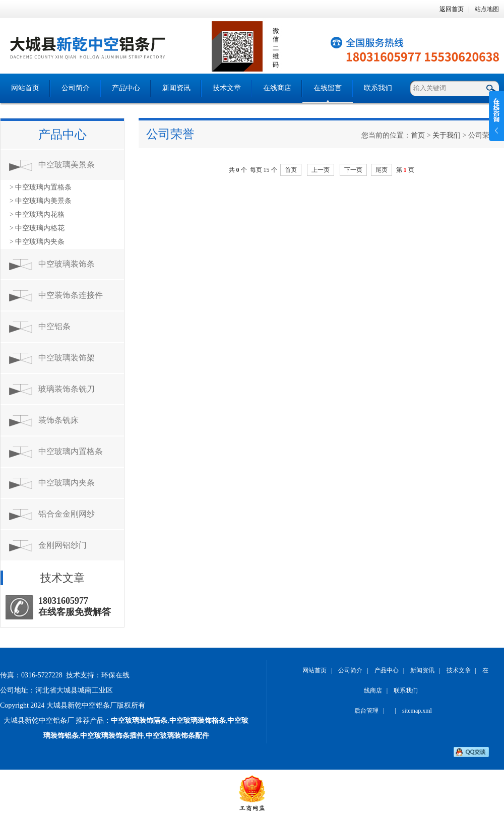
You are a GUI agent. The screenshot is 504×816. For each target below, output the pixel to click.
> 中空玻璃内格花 (37, 228)
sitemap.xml (417, 711)
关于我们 (447, 135)
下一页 (353, 170)
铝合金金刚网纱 (67, 514)
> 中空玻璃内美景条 (41, 201)
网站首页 (25, 88)
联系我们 (378, 88)
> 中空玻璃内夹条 (37, 242)
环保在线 (115, 675)
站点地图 (487, 9)
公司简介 (76, 88)
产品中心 (126, 88)
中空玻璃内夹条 (67, 483)
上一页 (321, 170)
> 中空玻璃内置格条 (41, 187)
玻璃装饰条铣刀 (67, 389)
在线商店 (277, 88)
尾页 (382, 170)
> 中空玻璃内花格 (37, 214)
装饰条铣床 (58, 420)
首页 (418, 135)
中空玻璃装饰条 (67, 264)
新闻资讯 (176, 88)
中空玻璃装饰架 (67, 358)
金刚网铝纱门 (62, 545)
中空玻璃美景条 (67, 165)
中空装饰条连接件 (71, 295)
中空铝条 (54, 326)
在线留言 (328, 88)
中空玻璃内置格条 (71, 451)
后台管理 (366, 711)
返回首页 (452, 9)
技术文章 (227, 88)
